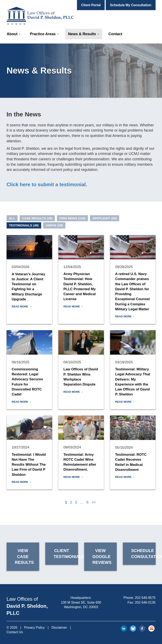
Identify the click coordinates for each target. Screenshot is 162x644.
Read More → (22, 306)
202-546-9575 (145, 598)
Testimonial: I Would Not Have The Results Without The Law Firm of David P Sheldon (29, 465)
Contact (115, 34)
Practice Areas (44, 34)
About (14, 34)
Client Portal (91, 5)
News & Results (84, 34)
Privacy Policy (34, 628)
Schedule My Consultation (131, 5)
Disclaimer (59, 628)
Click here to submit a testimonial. (47, 184)
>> (94, 502)
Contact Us (15, 632)
